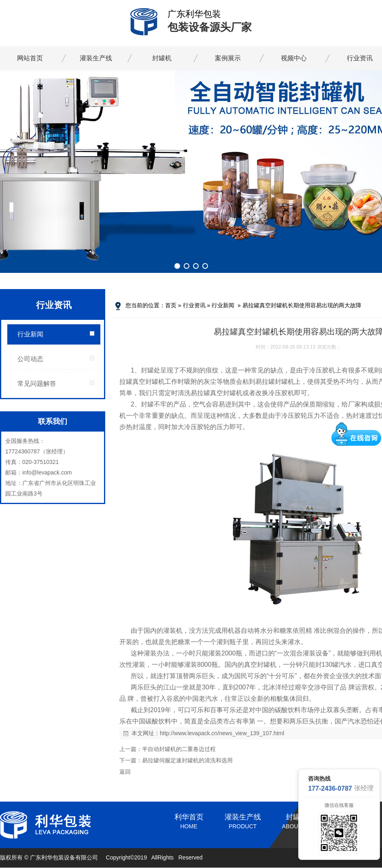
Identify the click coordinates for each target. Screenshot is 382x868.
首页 (171, 305)
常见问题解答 (37, 384)
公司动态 (30, 359)
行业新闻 (30, 334)
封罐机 (162, 58)
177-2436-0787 (330, 788)
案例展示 (228, 58)
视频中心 (294, 58)
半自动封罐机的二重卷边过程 (179, 749)
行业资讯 (194, 305)
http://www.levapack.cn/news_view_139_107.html (222, 733)
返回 (125, 772)
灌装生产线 (96, 58)
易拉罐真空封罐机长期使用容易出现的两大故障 (302, 305)
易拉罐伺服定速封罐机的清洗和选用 (187, 760)
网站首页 (30, 58)
